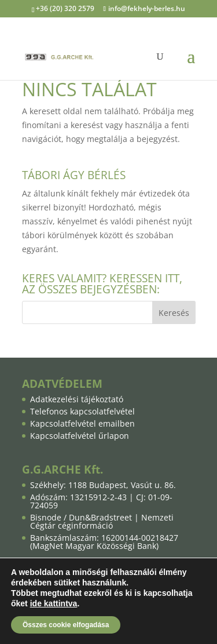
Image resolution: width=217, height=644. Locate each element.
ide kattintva (54, 603)
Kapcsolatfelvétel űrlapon (80, 436)
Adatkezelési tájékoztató (77, 399)
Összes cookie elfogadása (66, 625)
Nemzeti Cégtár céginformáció (102, 521)
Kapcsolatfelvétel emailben (82, 423)
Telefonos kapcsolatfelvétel (82, 411)
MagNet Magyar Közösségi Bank (94, 546)
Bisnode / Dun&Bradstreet (81, 517)
